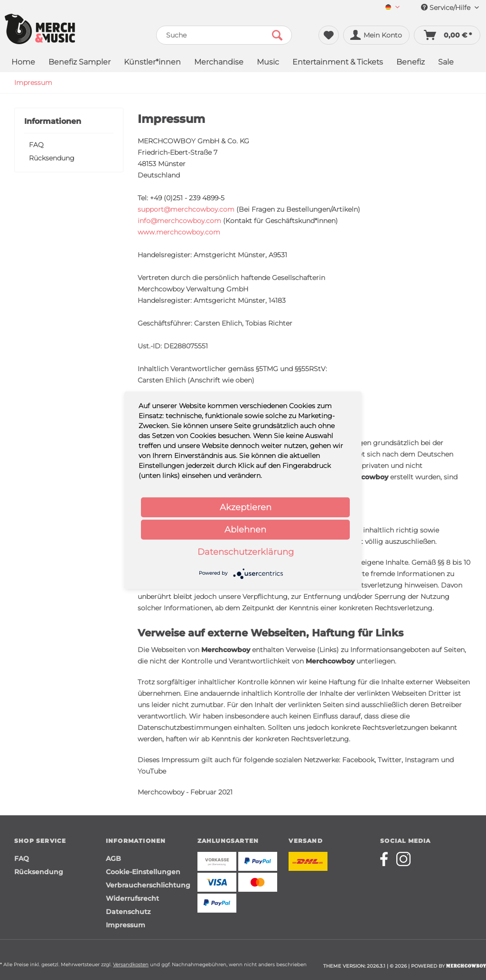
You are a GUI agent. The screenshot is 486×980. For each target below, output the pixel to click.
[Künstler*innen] (152, 63)
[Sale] (446, 63)
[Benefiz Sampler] (79, 63)
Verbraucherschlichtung (148, 885)
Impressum (126, 925)
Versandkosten (131, 965)
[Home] (23, 63)
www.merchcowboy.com (179, 232)
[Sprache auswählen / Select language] (393, 8)
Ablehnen (245, 530)
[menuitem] (393, 8)
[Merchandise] (219, 63)
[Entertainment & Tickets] (338, 63)
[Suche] (224, 35)
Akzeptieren (246, 507)
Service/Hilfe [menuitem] (450, 8)
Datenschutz (128, 912)
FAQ (36, 145)
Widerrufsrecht (132, 898)
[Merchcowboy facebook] (387, 859)
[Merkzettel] (329, 35)
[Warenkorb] (447, 35)
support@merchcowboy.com (186, 209)
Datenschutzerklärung (246, 552)
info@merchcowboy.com (179, 221)
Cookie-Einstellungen (143, 872)
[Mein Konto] (376, 35)
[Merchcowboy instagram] (403, 859)
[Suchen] (277, 35)
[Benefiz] (411, 63)
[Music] (268, 63)
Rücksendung (52, 158)
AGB (113, 859)
